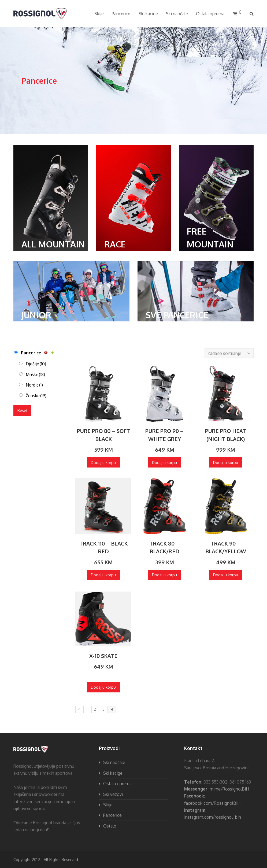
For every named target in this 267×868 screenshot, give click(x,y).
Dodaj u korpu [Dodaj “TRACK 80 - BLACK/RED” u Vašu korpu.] (164, 575)
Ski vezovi (113, 794)
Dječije (36, 364)
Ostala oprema (117, 784)
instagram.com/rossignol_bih (213, 817)
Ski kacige (113, 773)
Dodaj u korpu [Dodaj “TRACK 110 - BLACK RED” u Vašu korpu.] (103, 575)
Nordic (34, 385)
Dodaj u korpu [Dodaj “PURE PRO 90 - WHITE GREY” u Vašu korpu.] (164, 462)
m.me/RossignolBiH (229, 789)
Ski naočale (114, 762)
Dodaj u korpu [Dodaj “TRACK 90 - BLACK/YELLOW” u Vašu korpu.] (226, 575)
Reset (23, 410)
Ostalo (110, 826)
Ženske (36, 396)
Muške (35, 374)
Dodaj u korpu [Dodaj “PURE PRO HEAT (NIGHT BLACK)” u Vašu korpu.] (226, 462)
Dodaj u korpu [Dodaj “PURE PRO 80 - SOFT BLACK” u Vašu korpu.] (103, 462)
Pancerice (31, 353)
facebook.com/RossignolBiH (212, 803)
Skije (108, 805)
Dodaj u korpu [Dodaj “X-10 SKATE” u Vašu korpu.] (103, 687)
